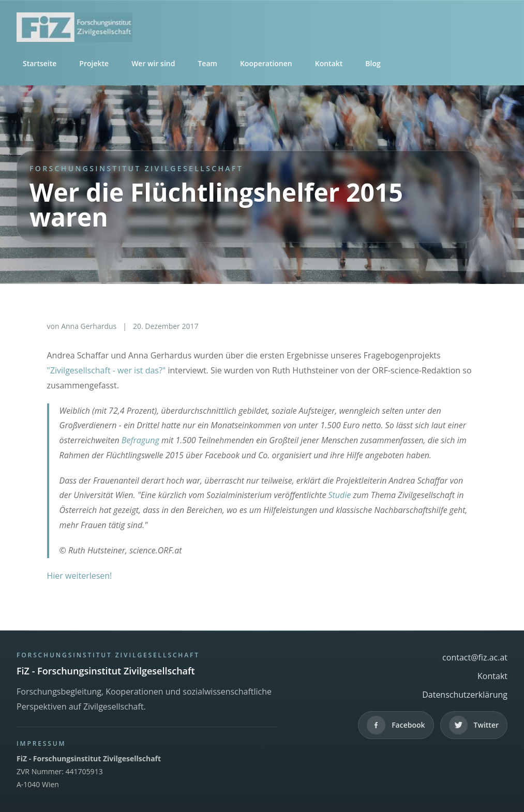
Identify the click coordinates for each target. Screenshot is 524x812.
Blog (373, 63)
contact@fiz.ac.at (475, 657)
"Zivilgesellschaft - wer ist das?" (107, 370)
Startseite (40, 63)
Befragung (140, 440)
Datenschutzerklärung (465, 695)
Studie (340, 495)
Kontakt (329, 63)
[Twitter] (474, 725)
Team (207, 63)
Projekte (94, 63)
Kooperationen (266, 63)
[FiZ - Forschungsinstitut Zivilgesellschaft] (262, 27)
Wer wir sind (153, 63)
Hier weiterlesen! (80, 576)
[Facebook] (396, 725)
